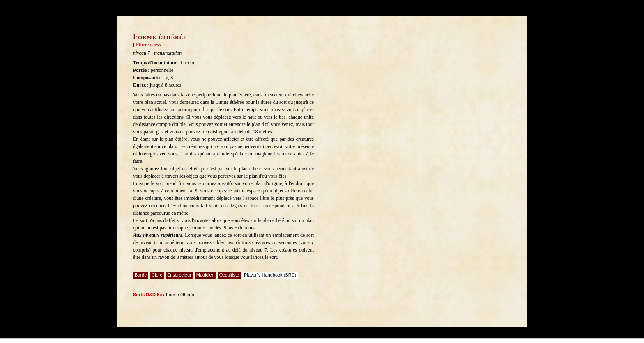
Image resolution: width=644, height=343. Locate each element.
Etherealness (148, 45)
